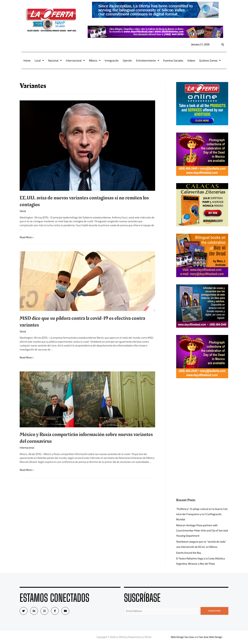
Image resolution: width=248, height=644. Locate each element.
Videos (191, 60)
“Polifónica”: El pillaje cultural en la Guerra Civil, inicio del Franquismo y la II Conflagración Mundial (202, 514)
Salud (23, 211)
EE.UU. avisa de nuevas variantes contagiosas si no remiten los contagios (84, 201)
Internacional (75, 60)
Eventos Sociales (173, 60)
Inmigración (112, 60)
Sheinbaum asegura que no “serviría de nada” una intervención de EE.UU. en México (201, 544)
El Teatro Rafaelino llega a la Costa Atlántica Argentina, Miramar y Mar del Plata (201, 561)
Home (27, 60)
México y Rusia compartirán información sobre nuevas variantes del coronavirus (86, 438)
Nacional (55, 60)
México (95, 60)
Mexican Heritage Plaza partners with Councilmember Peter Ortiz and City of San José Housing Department (202, 530)
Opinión (127, 60)
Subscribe (215, 611)
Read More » (27, 237)
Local (39, 60)
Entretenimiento (148, 60)
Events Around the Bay (189, 553)
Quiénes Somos (210, 60)
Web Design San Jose (182, 637)
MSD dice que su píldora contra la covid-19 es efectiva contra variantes (82, 322)
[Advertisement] (202, 410)
